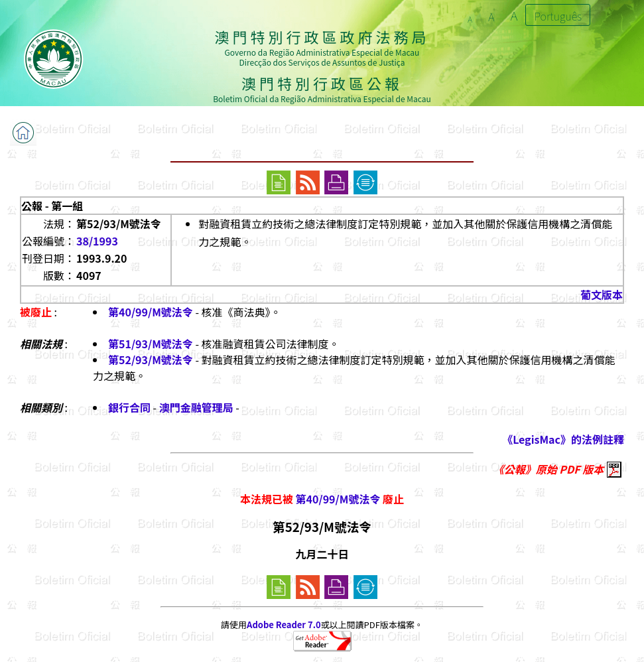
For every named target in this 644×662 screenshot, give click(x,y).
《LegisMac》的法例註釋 (563, 439)
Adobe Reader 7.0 (284, 625)
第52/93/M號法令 (151, 360)
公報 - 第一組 (52, 206)
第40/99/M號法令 (151, 312)
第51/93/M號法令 (151, 344)
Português (558, 16)
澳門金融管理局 (196, 407)
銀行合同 (129, 407)
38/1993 (97, 241)
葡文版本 (602, 295)
